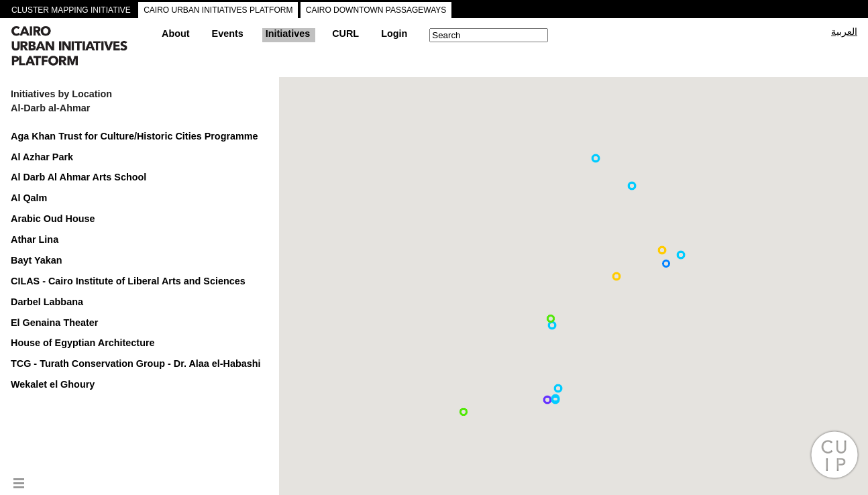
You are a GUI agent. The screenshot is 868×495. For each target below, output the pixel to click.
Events (228, 34)
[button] (666, 264)
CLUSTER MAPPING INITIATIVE (71, 10)
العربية (844, 32)
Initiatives (288, 34)
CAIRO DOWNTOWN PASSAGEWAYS (376, 10)
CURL (345, 34)
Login (394, 34)
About (176, 34)
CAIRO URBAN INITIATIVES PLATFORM (218, 10)
